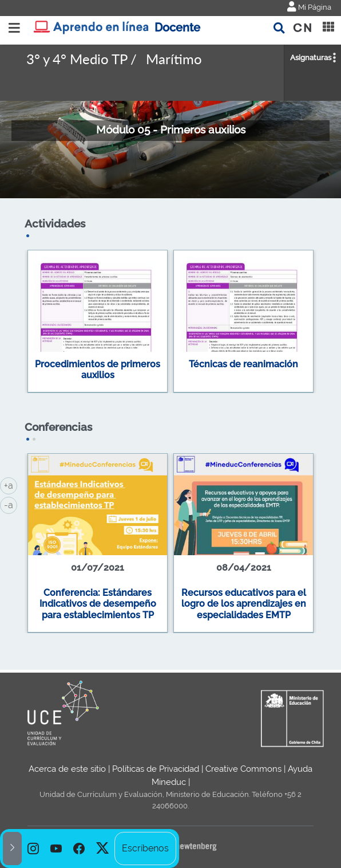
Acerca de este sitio (67, 769)
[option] (33, 849)
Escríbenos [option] (145, 848)
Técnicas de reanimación (243, 364)
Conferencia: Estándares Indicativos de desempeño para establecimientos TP (98, 604)
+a (11, 485)
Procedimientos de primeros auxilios (98, 370)
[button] (12, 849)
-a (11, 504)
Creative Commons (243, 769)
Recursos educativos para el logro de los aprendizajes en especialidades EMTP (244, 604)
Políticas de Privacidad (156, 769)
